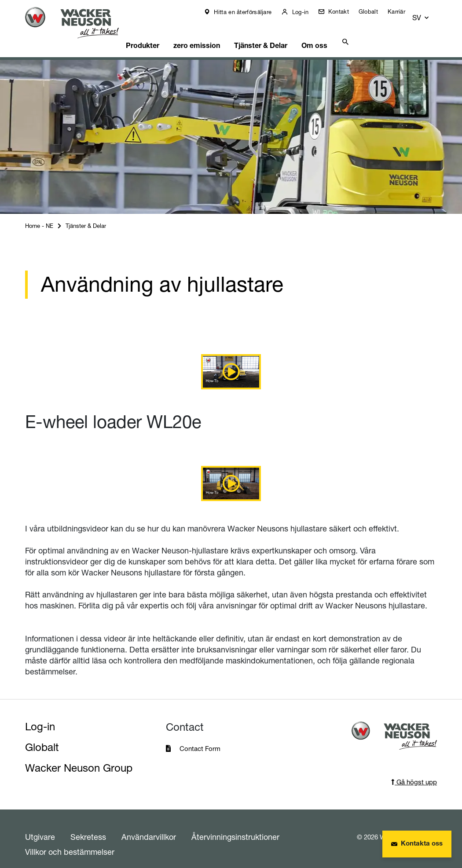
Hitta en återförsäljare (248, 12)
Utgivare (40, 826)
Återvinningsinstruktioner (235, 826)
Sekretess (88, 826)
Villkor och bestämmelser (70, 841)
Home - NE (39, 215)
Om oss (317, 33)
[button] (429, 14)
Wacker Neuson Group (79, 757)
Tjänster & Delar (265, 33)
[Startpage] (77, 23)
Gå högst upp (414, 771)
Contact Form (200, 738)
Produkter (152, 33)
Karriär (403, 11)
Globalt (374, 11)
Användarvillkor (149, 826)
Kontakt (343, 11)
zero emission (203, 33)
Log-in (305, 12)
